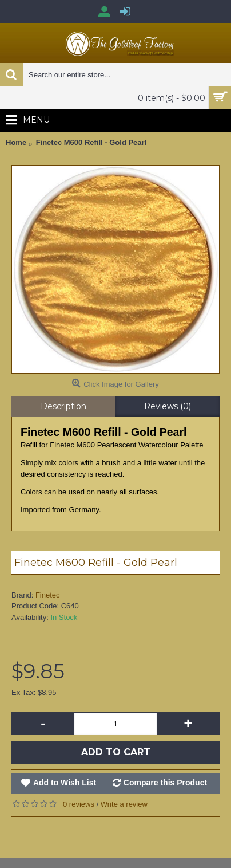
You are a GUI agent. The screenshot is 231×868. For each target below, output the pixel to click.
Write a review (124, 804)
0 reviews (79, 804)
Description (63, 406)
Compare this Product (165, 783)
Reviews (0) (168, 406)
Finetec (48, 595)
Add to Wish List (65, 783)
